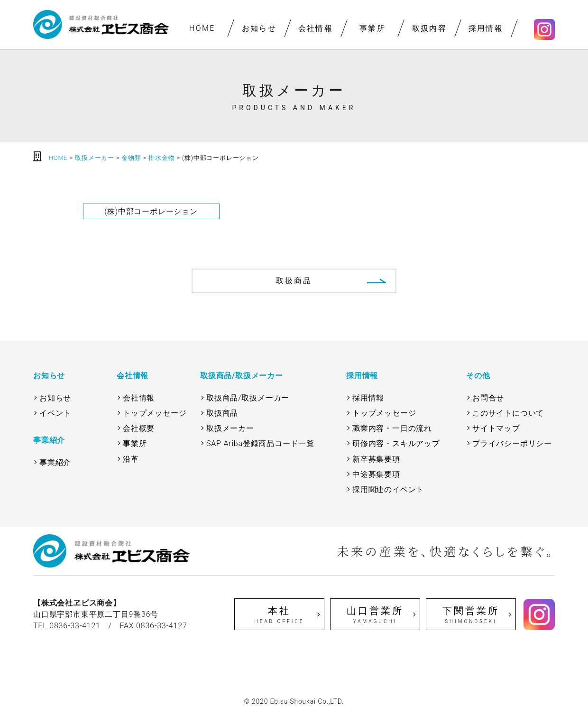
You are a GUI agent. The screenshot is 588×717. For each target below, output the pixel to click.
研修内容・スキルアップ (396, 443)
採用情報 (486, 28)
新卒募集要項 (376, 459)
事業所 (372, 28)
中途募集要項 (376, 474)
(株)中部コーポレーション (151, 211)
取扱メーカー (230, 428)
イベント (55, 413)
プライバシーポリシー (512, 443)
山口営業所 (375, 615)
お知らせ (259, 28)
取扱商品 (294, 281)
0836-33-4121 (75, 626)
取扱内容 (429, 28)
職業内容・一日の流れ (392, 428)
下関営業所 (471, 615)
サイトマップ (496, 428)
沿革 (131, 459)
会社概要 (139, 428)
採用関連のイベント (388, 489)
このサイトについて (508, 413)
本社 (279, 615)
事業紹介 (55, 462)
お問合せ (488, 398)
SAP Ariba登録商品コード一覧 (260, 443)
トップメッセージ (155, 413)
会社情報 (316, 28)
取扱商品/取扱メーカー (248, 398)
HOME (202, 28)
